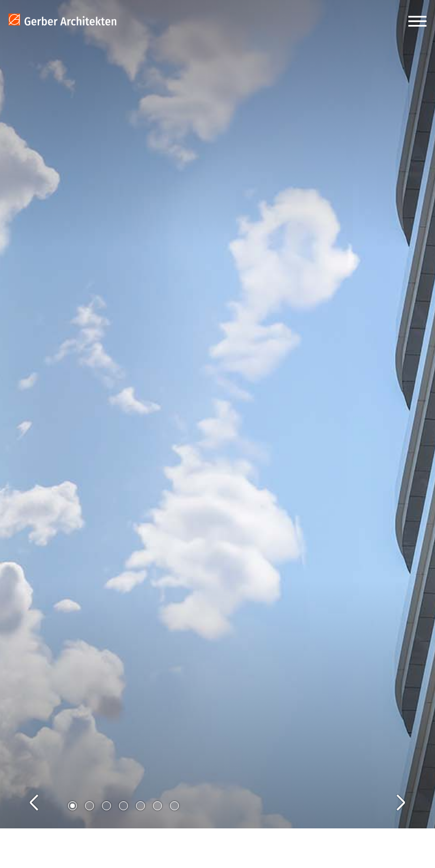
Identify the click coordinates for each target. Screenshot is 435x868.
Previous (45, 790)
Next (390, 790)
